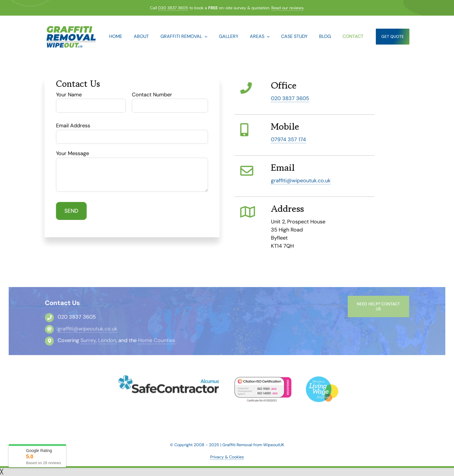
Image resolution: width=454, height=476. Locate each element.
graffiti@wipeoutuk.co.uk (301, 181)
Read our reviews (287, 8)
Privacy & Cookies (227, 457)
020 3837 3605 (173, 8)
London (107, 342)
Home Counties (157, 342)
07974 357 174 (289, 139)
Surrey (88, 342)
